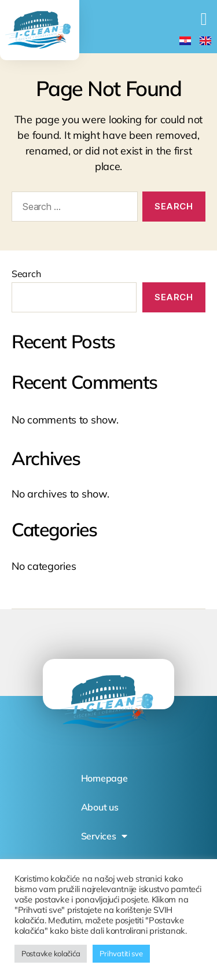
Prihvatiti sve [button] (121, 953)
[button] (204, 19)
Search (26, 274)
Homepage (104, 778)
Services (104, 836)
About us (100, 807)
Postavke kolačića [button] (51, 953)
